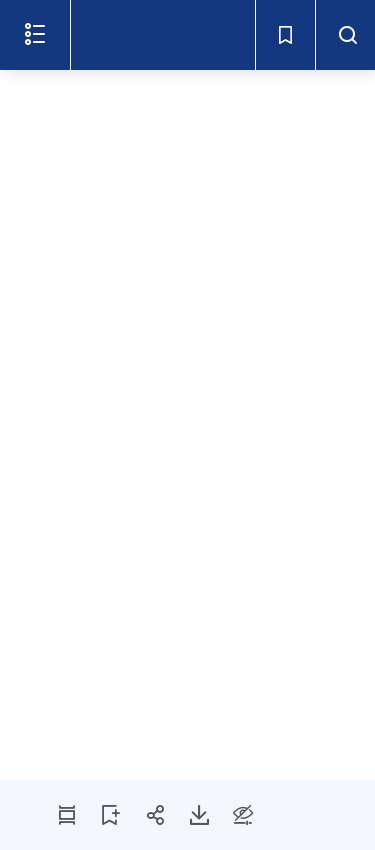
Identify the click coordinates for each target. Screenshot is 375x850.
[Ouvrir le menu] (35, 35)
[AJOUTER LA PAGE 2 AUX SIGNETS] (111, 815)
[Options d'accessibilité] (243, 815)
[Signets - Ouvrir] (285, 35)
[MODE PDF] (67, 815)
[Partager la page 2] (155, 815)
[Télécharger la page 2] (199, 815)
